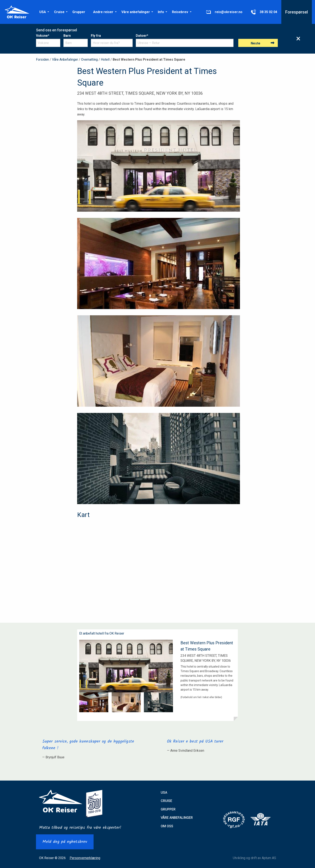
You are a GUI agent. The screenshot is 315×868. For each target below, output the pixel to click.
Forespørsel (297, 12)
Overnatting (89, 60)
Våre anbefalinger (136, 12)
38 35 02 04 (264, 12)
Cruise (59, 12)
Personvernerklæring (85, 858)
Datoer (142, 36)
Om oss (167, 826)
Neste (256, 43)
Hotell (105, 60)
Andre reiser (103, 12)
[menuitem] (43, 12)
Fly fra (96, 36)
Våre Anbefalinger (65, 60)
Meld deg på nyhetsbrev (65, 842)
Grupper (79, 12)
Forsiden (42, 60)
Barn (67, 36)
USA (43, 12)
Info (161, 12)
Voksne (43, 36)
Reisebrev (180, 12)
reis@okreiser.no (224, 12)
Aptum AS (269, 858)
